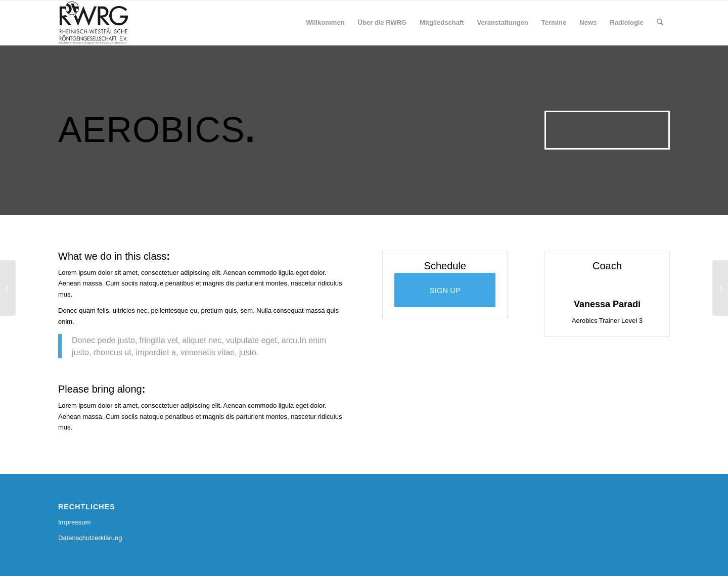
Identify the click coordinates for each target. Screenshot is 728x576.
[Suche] (660, 23)
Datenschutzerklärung (90, 538)
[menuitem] (325, 23)
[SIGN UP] (445, 290)
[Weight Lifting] (8, 288)
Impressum (74, 522)
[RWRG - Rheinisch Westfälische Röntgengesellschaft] (94, 23)
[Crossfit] (720, 288)
